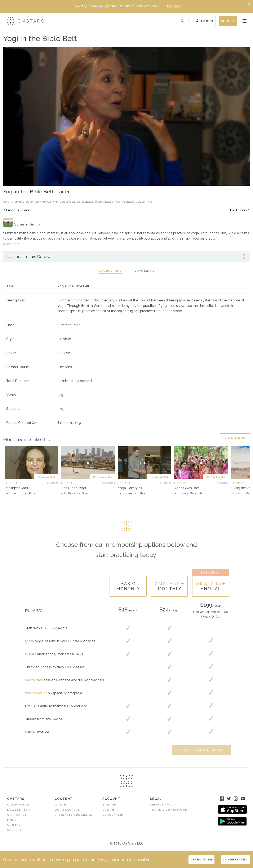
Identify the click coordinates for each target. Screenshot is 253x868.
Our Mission (18, 805)
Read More (11, 244)
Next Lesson (238, 210)
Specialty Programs (73, 815)
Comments (145, 271)
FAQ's (12, 820)
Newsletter (19, 810)
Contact (15, 825)
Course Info (110, 271)
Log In (204, 21)
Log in (108, 810)
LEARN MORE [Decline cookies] (202, 860)
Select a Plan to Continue (202, 750)
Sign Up (228, 21)
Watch (61, 805)
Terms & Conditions (169, 810)
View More (235, 438)
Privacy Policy (164, 805)
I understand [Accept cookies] (235, 860)
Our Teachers (67, 810)
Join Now (173, 6)
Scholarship (114, 815)
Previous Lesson (18, 210)
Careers (15, 830)
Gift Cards (17, 815)
